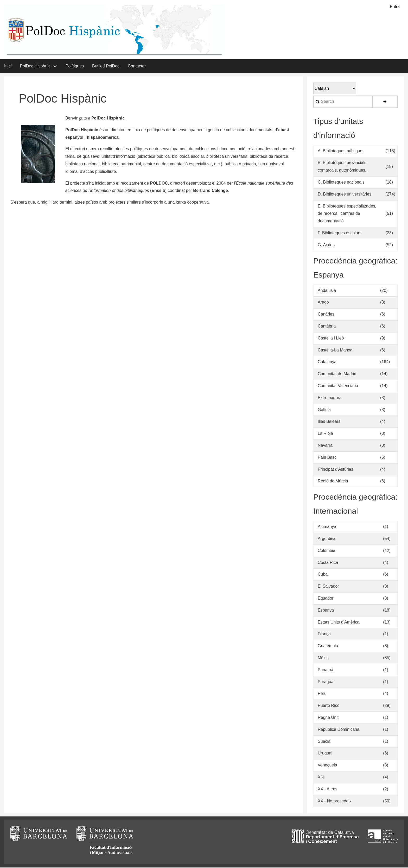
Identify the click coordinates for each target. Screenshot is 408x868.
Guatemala (328, 646)
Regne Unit (328, 718)
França (324, 634)
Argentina (327, 539)
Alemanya (327, 527)
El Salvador (328, 587)
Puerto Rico (329, 706)
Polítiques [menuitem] (75, 67)
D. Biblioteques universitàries (345, 195)
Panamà (326, 670)
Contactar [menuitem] (137, 67)
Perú (322, 694)
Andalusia (327, 291)
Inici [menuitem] (8, 67)
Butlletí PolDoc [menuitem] (106, 67)
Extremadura (330, 398)
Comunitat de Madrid (337, 374)
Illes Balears (329, 422)
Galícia (324, 410)
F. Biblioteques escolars (340, 233)
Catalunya (327, 362)
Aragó (323, 303)
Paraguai (326, 682)
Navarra (325, 446)
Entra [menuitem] (395, 7)
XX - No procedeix (335, 801)
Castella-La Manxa (335, 351)
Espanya (326, 611)
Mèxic (323, 658)
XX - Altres (328, 790)
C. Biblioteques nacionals (341, 183)
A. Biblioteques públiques (341, 151)
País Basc (327, 458)
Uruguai (325, 754)
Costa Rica (328, 563)
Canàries (326, 315)
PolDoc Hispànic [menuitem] (35, 67)
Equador (326, 599)
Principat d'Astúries (335, 470)
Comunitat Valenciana (338, 386)
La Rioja (325, 434)
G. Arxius (326, 245)
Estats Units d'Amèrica (339, 623)
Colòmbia (327, 551)
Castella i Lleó (331, 339)
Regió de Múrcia (333, 482)
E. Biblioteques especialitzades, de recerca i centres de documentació (347, 214)
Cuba (323, 575)
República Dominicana (339, 730)
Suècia (324, 742)
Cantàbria (327, 327)
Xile (321, 778)
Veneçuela (327, 766)
